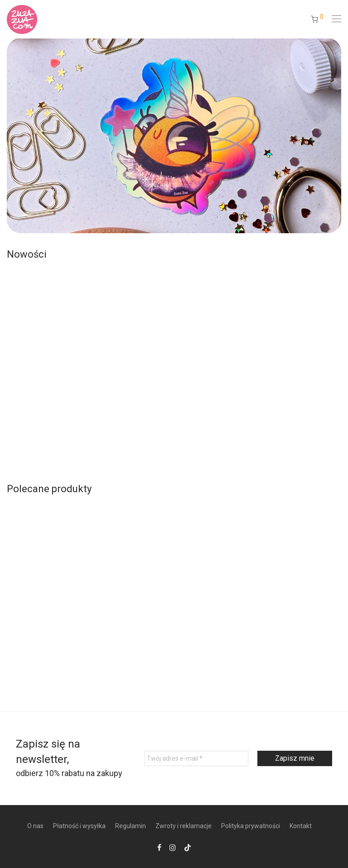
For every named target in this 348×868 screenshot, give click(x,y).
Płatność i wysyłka (79, 826)
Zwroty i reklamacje (184, 826)
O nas (35, 826)
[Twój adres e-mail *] (196, 758)
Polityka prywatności (251, 826)
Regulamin (130, 826)
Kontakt (301, 826)
